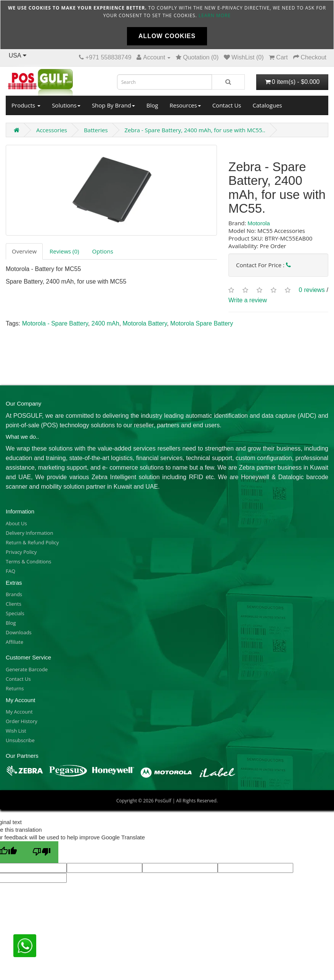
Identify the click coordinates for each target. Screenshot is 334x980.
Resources (185, 105)
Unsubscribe (20, 740)
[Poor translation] (42, 852)
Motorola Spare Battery (202, 323)
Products (26, 105)
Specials (15, 613)
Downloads (19, 632)
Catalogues (267, 105)
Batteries (96, 130)
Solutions (66, 105)
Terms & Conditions (28, 561)
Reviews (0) (64, 251)
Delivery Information (29, 533)
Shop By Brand (113, 105)
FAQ (10, 571)
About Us (16, 523)
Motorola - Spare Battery (55, 323)
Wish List (16, 731)
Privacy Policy (21, 552)
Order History (22, 721)
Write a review (248, 300)
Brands (14, 594)
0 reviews (312, 290)
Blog (152, 105)
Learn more (215, 15)
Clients (14, 604)
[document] (167, 25)
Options (103, 251)
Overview (24, 251)
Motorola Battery (145, 323)
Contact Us (227, 105)
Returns (15, 688)
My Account (19, 712)
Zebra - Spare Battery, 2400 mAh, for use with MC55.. (195, 130)
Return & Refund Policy (32, 542)
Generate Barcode (27, 669)
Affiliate (14, 642)
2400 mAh (105, 323)
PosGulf (163, 801)
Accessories (52, 130)
